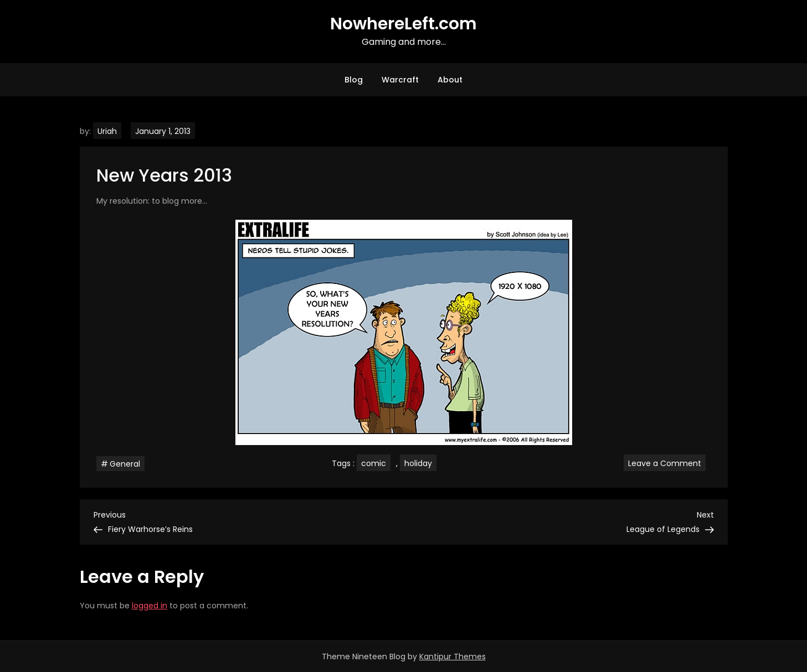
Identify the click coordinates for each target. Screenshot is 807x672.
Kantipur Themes (453, 657)
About (450, 80)
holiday (418, 463)
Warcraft (400, 80)
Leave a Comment (667, 463)
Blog (354, 80)
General (125, 464)
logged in (150, 606)
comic (374, 463)
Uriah (107, 131)
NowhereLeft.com (403, 24)
